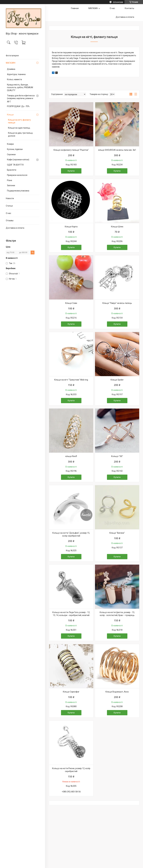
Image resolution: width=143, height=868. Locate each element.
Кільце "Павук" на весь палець (117, 303)
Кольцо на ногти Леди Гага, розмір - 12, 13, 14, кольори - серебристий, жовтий (71, 614)
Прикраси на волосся (17, 175)
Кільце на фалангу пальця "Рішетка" (71, 150)
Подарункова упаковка (18, 191)
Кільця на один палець (19, 128)
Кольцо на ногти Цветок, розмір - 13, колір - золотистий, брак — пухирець (117, 614)
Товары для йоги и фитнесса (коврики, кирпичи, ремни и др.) (21, 98)
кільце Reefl (71, 456)
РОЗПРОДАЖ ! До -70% (18, 106)
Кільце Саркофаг (71, 692)
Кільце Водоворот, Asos (117, 692)
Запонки (11, 185)
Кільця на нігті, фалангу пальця (19, 121)
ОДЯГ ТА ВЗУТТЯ (15, 165)
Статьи (9, 206)
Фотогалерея (12, 56)
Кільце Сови (71, 303)
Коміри (10, 144)
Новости (10, 198)
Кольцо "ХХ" (117, 456)
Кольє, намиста (14, 79)
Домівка (11, 69)
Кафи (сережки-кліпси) (18, 160)
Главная (75, 8)
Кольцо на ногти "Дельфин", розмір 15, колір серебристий (71, 534)
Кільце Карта (71, 227)
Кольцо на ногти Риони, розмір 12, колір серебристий (71, 770)
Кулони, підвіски (15, 149)
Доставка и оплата (15, 228)
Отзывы (10, 220)
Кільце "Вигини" (117, 533)
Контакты (129, 8)
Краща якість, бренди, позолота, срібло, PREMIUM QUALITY (20, 87)
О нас (8, 213)
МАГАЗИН (11, 63)
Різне (10, 180)
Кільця (10, 115)
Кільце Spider (117, 380)
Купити (71, 171)
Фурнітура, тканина (16, 74)
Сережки (11, 154)
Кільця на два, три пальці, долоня (21, 134)
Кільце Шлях (117, 227)
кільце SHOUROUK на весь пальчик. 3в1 (117, 150)
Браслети (12, 170)
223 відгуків (118, 2)
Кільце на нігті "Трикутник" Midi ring (71, 380)
